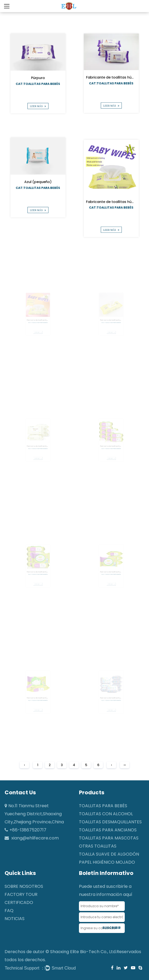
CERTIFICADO (19, 902)
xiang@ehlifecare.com (35, 838)
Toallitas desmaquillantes (110, 822)
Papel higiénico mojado (107, 862)
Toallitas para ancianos (108, 830)
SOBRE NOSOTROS (24, 886)
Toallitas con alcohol (106, 814)
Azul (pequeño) (38, 181)
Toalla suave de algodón (109, 854)
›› (125, 765)
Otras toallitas (98, 846)
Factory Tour (21, 894)
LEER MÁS (38, 102)
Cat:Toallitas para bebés (38, 82)
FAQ (9, 911)
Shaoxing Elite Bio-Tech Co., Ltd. (83, 952)
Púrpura (38, 77)
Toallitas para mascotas (109, 838)
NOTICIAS (15, 919)
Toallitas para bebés (103, 806)
